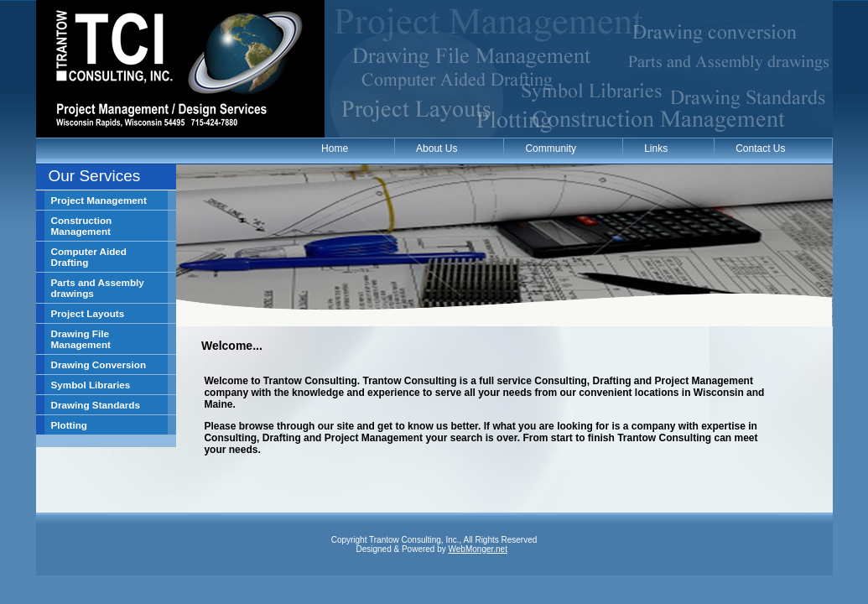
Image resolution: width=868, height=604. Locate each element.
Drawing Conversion (99, 364)
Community (551, 148)
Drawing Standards (96, 405)
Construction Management (82, 226)
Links (656, 148)
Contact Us (760, 148)
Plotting (70, 425)
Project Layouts (88, 313)
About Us (437, 148)
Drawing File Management (81, 339)
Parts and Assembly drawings (98, 288)
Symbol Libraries (91, 385)
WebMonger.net (478, 549)
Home (335, 148)
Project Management (99, 200)
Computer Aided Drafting (89, 257)
